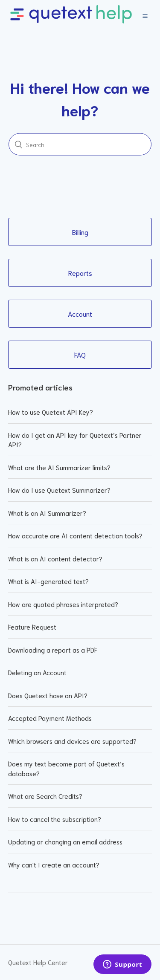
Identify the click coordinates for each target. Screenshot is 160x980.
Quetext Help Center (38, 962)
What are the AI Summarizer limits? (59, 467)
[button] (145, 15)
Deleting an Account (37, 672)
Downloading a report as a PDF (53, 650)
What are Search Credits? (45, 796)
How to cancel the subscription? (55, 819)
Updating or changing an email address (65, 841)
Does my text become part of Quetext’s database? (66, 768)
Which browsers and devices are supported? (72, 741)
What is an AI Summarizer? (47, 513)
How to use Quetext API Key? (51, 412)
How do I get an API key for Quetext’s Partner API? (75, 440)
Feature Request (32, 627)
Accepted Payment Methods (50, 718)
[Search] (80, 145)
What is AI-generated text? (48, 581)
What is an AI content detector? (55, 558)
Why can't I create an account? (54, 864)
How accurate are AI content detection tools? (75, 535)
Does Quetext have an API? (48, 695)
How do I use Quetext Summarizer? (59, 490)
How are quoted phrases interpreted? (63, 604)
